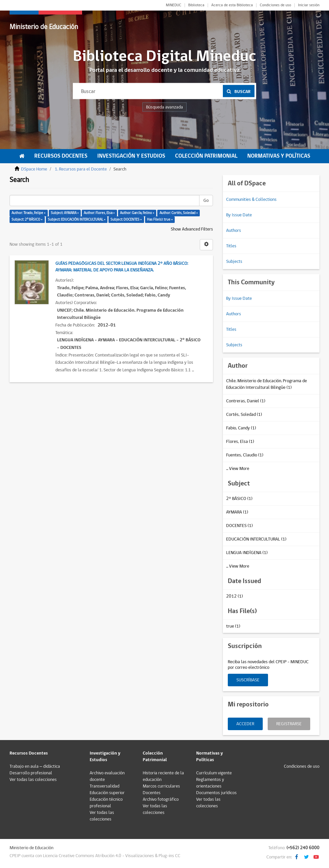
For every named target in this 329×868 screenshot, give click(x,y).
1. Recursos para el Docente (81, 169)
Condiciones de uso (275, 5)
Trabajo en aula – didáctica (35, 766)
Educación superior (107, 793)
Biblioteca (196, 5)
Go (206, 201)
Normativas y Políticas (279, 156)
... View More (238, 469)
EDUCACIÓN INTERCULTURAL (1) (256, 539)
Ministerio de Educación (44, 27)
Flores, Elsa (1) (240, 442)
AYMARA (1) (237, 512)
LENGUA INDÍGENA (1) (247, 553)
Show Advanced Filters (192, 229)
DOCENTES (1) (239, 526)
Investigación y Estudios (131, 156)
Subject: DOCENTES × (126, 219)
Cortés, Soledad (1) (244, 415)
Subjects (234, 262)
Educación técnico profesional (106, 803)
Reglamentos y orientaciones (210, 783)
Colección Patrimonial (206, 156)
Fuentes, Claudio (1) (245, 455)
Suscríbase (248, 680)
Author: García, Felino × (137, 213)
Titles (231, 246)
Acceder (245, 724)
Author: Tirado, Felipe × (29, 213)
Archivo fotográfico (161, 799)
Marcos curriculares (161, 786)
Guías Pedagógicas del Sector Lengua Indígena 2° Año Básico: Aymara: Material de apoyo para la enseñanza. (122, 267)
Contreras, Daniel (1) (246, 401)
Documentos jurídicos (216, 793)
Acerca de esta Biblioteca (232, 5)
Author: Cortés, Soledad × (179, 213)
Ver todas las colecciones (33, 780)
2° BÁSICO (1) (239, 499)
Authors (234, 231)
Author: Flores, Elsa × (99, 213)
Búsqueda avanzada (164, 107)
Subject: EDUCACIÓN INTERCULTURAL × (77, 219)
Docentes (152, 793)
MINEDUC (174, 5)
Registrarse (289, 724)
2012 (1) (235, 596)
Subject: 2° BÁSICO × (27, 219)
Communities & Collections (251, 200)
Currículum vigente (214, 773)
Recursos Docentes (61, 156)
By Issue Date (239, 215)
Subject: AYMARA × (65, 213)
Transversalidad (105, 786)
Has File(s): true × (160, 219)
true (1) (233, 626)
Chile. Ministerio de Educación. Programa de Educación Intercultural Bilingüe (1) (267, 384)
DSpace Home (34, 169)
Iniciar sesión (309, 5)
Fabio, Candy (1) (241, 428)
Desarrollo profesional (31, 773)
